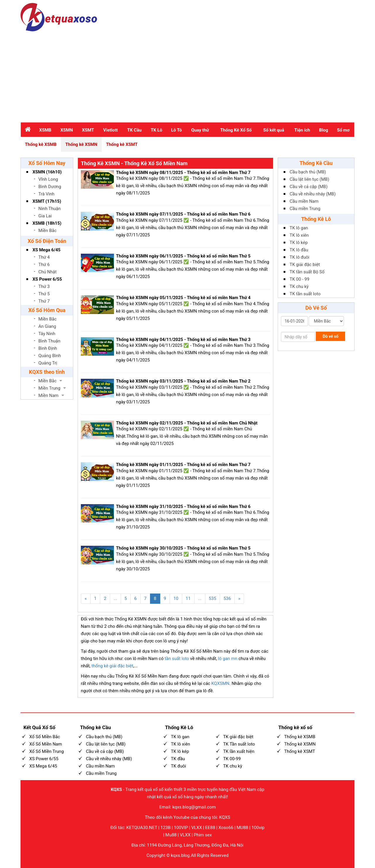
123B (166, 828)
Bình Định (48, 348)
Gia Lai (45, 216)
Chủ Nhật (47, 272)
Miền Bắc (47, 231)
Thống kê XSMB (41, 144)
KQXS (116, 789)
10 (176, 598)
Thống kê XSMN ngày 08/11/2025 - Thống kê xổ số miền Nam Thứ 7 (183, 173)
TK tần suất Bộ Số (307, 272)
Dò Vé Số (316, 308)
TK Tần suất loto (239, 744)
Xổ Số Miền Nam (46, 744)
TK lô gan (299, 228)
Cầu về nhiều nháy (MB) (313, 194)
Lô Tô (176, 130)
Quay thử (200, 130)
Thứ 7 (44, 301)
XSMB (45, 130)
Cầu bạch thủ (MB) (308, 172)
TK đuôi (178, 766)
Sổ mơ (343, 130)
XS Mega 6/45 (46, 250)
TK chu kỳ (299, 287)
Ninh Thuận (50, 209)
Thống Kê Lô (316, 219)
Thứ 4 (44, 257)
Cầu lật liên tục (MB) (310, 179)
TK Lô (157, 130)
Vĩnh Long (48, 179)
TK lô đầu (299, 250)
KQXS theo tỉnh (47, 372)
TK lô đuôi (300, 257)
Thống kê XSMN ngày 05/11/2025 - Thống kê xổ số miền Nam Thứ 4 (183, 298)
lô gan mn (228, 659)
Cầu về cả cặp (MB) (309, 187)
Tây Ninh (47, 334)
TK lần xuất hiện (239, 751)
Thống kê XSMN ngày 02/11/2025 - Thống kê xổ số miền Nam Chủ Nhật (187, 423)
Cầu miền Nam (304, 201)
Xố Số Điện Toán (47, 241)
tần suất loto (177, 659)
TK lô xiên (299, 235)
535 (213, 598)
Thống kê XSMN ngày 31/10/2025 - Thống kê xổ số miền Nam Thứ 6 (183, 507)
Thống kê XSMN (81, 144)
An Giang (47, 326)
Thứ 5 (44, 294)
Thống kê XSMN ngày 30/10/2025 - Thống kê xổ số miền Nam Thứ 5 (183, 548)
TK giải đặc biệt (305, 265)
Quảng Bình (50, 356)
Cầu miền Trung (305, 209)
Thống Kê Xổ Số (236, 130)
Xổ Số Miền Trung (47, 751)
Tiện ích (302, 130)
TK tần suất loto (305, 294)
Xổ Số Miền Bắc (45, 737)
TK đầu (178, 759)
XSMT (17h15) (47, 201)
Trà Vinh (46, 194)
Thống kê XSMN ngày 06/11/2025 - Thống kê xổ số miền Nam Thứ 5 (183, 256)
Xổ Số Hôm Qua (47, 310)
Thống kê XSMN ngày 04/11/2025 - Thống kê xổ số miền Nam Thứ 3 (183, 340)
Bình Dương (50, 187)
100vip (258, 828)
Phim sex (203, 835)
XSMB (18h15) (47, 223)
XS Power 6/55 (47, 279)
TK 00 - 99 (300, 279)
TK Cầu (134, 130)
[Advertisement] (187, 75)
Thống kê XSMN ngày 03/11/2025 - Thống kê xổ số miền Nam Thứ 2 (183, 381)
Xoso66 (226, 828)
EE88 (210, 828)
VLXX (197, 828)
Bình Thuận (49, 341)
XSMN (67, 130)
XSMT (88, 130)
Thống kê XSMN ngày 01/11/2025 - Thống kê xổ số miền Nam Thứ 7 (183, 465)
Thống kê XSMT (122, 144)
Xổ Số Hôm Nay (47, 163)
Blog (324, 130)
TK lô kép (299, 243)
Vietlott (110, 130)
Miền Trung (49, 388)
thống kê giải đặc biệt (112, 666)
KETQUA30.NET (142, 828)
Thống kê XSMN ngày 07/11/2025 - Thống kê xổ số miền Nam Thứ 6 (183, 214)
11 (188, 598)
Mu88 (171, 835)
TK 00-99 (232, 759)
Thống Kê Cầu (316, 163)
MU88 (243, 828)
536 (227, 598)
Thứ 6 (44, 265)
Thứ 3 (44, 287)
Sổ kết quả (274, 130)
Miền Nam (48, 395)
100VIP (181, 828)
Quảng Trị (48, 363)
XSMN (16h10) (47, 172)
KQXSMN (220, 683)
